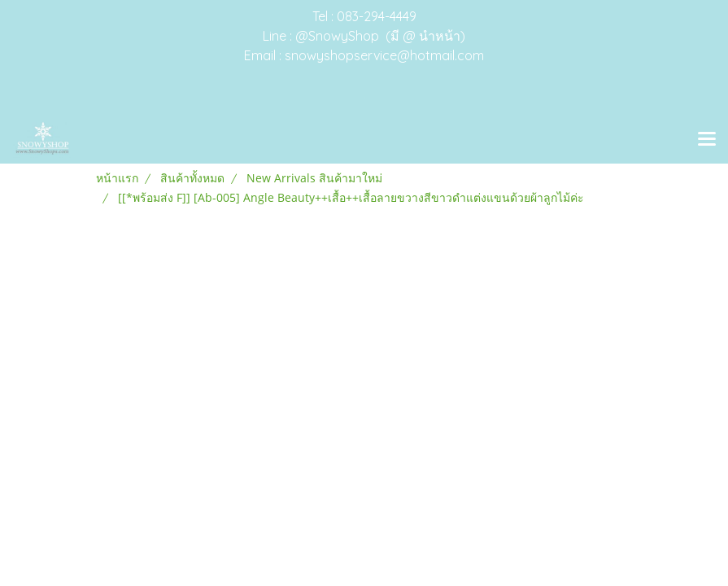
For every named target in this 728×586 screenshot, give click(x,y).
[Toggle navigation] (707, 140)
